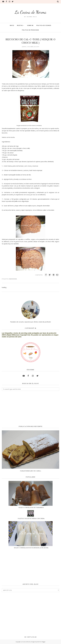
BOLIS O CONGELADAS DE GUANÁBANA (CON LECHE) (31, 548)
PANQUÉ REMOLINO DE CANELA (31, 471)
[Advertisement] (30, 408)
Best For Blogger (41, 642)
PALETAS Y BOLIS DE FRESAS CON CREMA (31, 519)
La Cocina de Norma (31, 12)
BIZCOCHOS (13, 279)
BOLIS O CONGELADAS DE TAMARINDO (31, 507)
